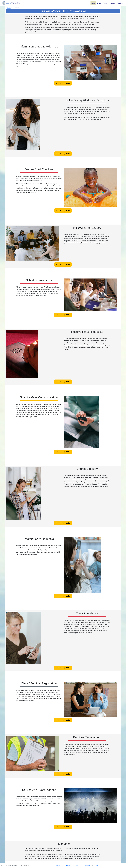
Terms (97, 865)
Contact (67, 865)
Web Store (120, 3)
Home (93, 3)
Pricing (105, 3)
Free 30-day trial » (63, 83)
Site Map (87, 865)
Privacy (77, 865)
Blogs (99, 3)
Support (112, 3)
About (58, 865)
